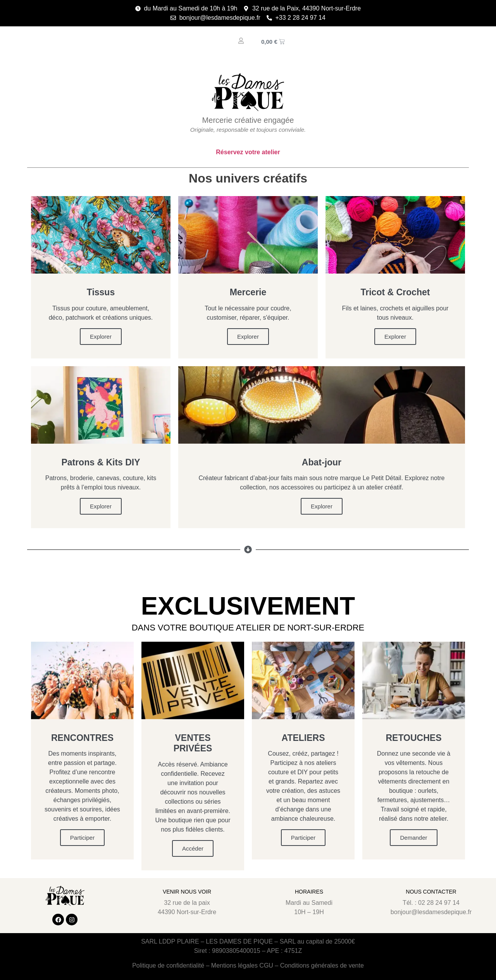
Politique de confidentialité (168, 965)
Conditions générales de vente (322, 965)
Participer (82, 838)
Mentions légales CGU (242, 965)
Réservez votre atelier (248, 152)
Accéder (193, 848)
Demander (413, 838)
